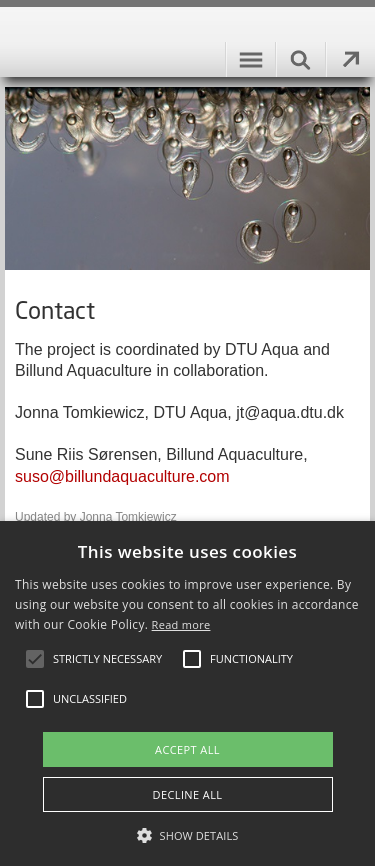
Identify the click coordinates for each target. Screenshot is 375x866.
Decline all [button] (188, 794)
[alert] (187, 693)
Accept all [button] (187, 749)
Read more (181, 624)
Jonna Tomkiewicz (128, 517)
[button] (188, 834)
